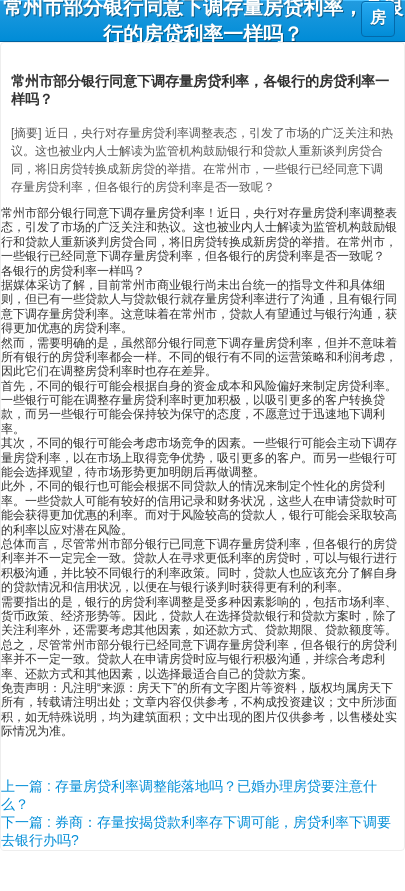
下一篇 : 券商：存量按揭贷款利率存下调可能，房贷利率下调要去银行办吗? (196, 831)
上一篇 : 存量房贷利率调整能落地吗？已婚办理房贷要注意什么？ (189, 795)
